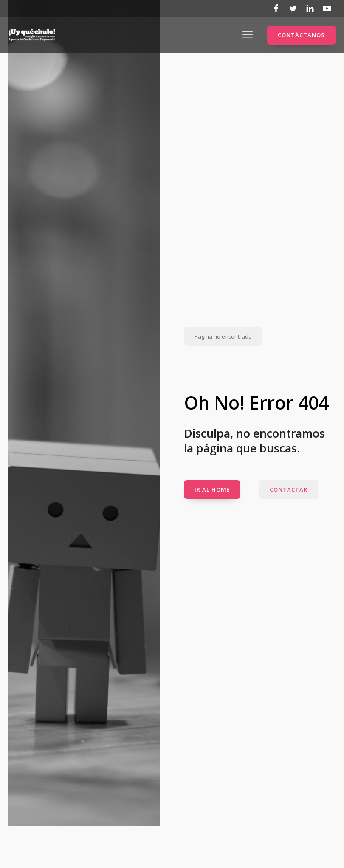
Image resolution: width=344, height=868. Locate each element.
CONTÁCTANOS (301, 35)
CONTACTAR (289, 489)
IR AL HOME (212, 489)
